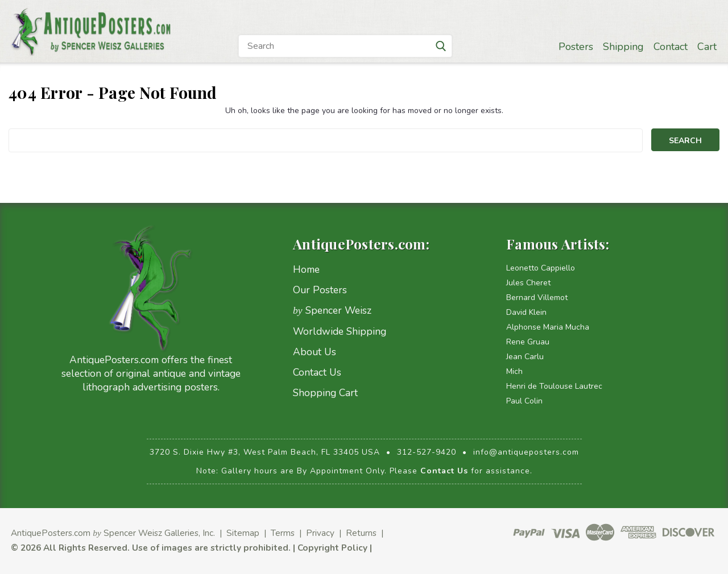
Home (306, 269)
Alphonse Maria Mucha (548, 327)
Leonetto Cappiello (541, 268)
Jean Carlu (525, 357)
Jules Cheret (528, 283)
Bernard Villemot (537, 298)
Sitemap (243, 533)
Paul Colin (524, 401)
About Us (315, 352)
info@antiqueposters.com (526, 452)
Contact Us (317, 372)
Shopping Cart (325, 393)
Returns (361, 533)
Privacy (320, 533)
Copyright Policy (332, 548)
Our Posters (320, 290)
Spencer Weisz (332, 310)
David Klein (526, 312)
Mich (514, 371)
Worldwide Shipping (340, 331)
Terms (283, 533)
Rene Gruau (528, 342)
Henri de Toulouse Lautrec (554, 386)
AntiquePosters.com (51, 533)
